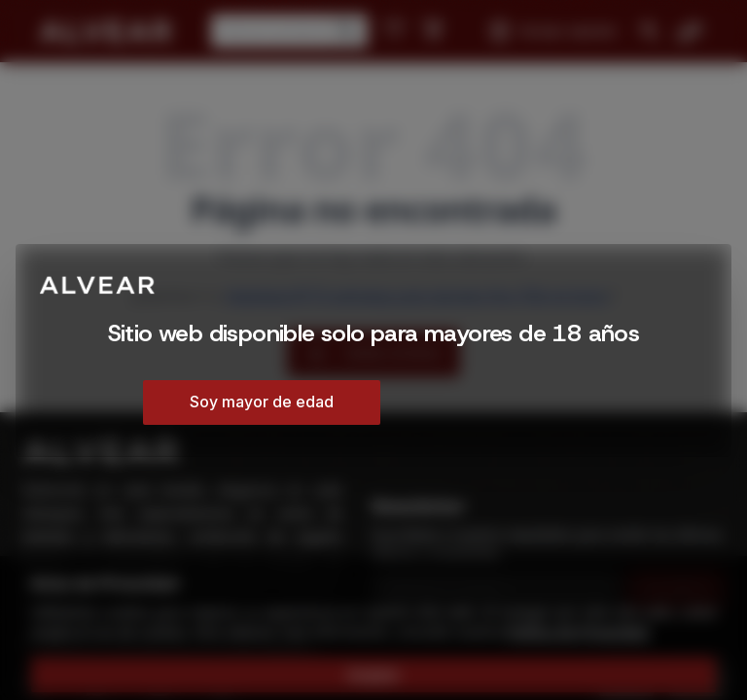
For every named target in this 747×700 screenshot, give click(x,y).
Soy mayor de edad (262, 402)
